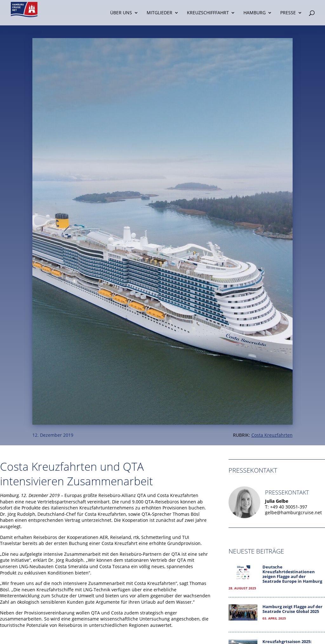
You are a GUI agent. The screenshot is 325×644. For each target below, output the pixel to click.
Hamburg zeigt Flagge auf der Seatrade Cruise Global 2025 (292, 609)
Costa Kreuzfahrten (272, 435)
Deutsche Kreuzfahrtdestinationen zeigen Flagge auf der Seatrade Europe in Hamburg (292, 574)
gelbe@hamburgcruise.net (293, 512)
